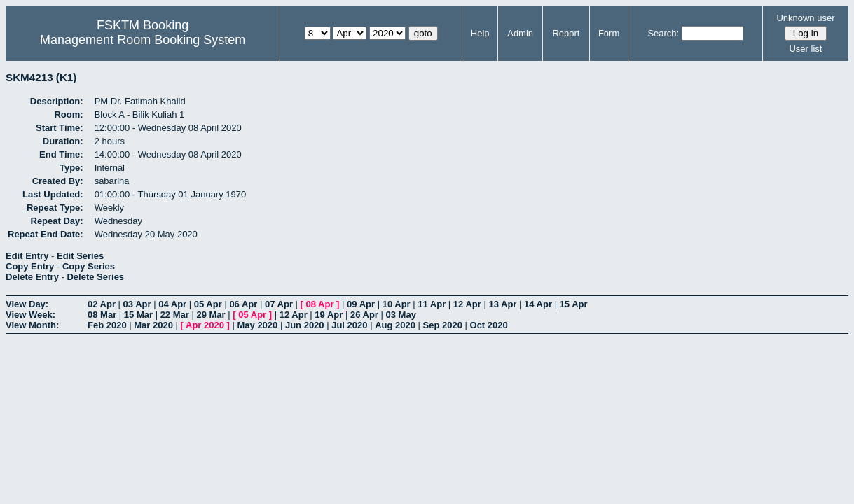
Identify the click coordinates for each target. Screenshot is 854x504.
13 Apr (502, 304)
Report (566, 33)
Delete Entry (32, 277)
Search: (663, 33)
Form (609, 33)
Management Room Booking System (143, 40)
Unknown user (805, 18)
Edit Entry (27, 256)
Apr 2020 (205, 325)
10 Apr (397, 304)
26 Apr (364, 315)
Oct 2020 (489, 325)
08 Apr (320, 304)
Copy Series (89, 266)
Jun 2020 (305, 325)
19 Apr (329, 315)
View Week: (30, 315)
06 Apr (243, 304)
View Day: (27, 304)
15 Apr (574, 304)
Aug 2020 (395, 325)
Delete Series (95, 277)
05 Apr (208, 304)
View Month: (32, 325)
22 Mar (175, 315)
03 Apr (137, 304)
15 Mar (138, 315)
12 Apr (467, 304)
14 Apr (538, 304)
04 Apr (172, 304)
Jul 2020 (349, 325)
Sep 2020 (443, 325)
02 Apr (102, 304)
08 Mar (102, 315)
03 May (401, 315)
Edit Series (80, 256)
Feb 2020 (107, 325)
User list (805, 49)
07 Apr (279, 304)
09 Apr (361, 304)
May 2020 (257, 325)
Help (480, 33)
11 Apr (432, 304)
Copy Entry (30, 266)
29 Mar (211, 315)
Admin (520, 33)
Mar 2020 (153, 325)
